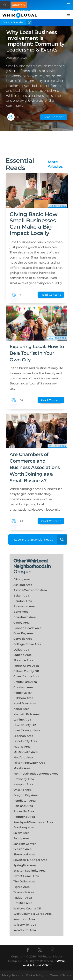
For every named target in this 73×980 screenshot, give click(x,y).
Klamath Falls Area (26, 714)
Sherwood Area (24, 854)
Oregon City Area (26, 795)
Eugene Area (22, 655)
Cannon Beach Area (27, 628)
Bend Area (21, 612)
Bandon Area (23, 601)
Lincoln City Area (25, 741)
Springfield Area (25, 865)
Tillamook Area (24, 892)
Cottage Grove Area (27, 644)
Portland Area (23, 806)
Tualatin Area (23, 898)
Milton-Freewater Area (29, 763)
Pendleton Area (25, 801)
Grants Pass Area (25, 682)
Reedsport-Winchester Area (33, 822)
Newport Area (23, 784)
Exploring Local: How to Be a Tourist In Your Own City (37, 353)
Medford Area (23, 757)
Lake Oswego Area (27, 730)
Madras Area (22, 747)
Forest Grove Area (26, 666)
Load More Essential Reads (41, 539)
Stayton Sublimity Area (29, 871)
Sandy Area (21, 838)
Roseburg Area (24, 827)
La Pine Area (22, 720)
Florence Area (23, 660)
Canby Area (22, 623)
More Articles (55, 164)
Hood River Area (25, 703)
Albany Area (22, 579)
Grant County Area (26, 676)
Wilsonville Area (25, 925)
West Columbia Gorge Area (33, 914)
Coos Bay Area (23, 633)
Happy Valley (22, 693)
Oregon (22, 572)
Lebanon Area (23, 736)
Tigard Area (22, 887)
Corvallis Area (23, 639)
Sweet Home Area (26, 876)
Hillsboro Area (23, 698)
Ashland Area (23, 585)
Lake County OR (25, 725)
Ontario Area (22, 790)
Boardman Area (25, 617)
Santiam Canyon (25, 844)
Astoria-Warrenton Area (30, 590)
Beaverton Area (24, 606)
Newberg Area (24, 779)
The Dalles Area (24, 881)
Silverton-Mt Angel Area (30, 860)
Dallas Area (21, 650)
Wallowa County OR (27, 908)
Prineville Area (24, 811)
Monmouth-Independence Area (36, 774)
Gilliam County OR (26, 671)
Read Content (54, 117)
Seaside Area (22, 849)
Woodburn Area (25, 930)
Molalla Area (22, 768)
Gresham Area (23, 687)
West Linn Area (24, 919)
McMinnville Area (26, 752)
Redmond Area (24, 817)
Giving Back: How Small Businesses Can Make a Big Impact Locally (33, 224)
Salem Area (21, 833)
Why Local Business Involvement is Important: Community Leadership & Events (35, 41)
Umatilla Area (23, 903)
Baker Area (21, 596)
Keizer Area (21, 709)
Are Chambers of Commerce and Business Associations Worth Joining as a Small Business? (35, 467)
